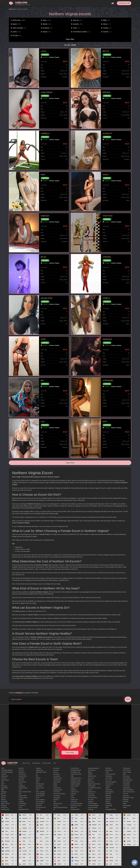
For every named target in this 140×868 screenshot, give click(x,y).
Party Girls (91, 794)
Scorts (107, 772)
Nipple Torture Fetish (94, 784)
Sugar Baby (109, 806)
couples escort (23, 798)
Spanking (108, 796)
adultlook (4, 774)
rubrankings (109, 770)
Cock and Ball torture (25, 792)
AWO (3, 784)
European (56, 770)
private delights (93, 804)
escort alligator (40, 800)
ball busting (5, 788)
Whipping (126, 800)
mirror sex (91, 778)
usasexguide (127, 788)
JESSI (43, 339)
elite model (39, 786)
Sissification (109, 790)
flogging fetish (58, 790)
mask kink (74, 807)
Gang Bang (57, 798)
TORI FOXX (108, 216)
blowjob (3, 800)
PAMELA (106, 298)
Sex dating (109, 778)
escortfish (39, 806)
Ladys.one (12, 9)
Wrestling (126, 802)
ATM (3, 782)
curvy (20, 807)
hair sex (56, 806)
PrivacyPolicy (36, 763)
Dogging (38, 768)
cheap (20, 784)
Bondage (4, 806)
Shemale (108, 786)
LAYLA (43, 51)
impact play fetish (76, 774)
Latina (72, 796)
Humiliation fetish (76, 770)
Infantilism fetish (76, 780)
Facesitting (56, 776)
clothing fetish (23, 788)
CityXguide (22, 786)
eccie (37, 782)
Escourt (38, 809)
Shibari (107, 788)
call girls (21, 770)
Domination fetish (41, 772)
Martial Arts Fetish (76, 806)
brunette (21, 768)
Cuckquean (22, 806)
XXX (54, 763)
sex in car (109, 780)
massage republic (93, 768)
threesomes (126, 768)
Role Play (108, 768)
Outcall (90, 790)
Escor (38, 798)
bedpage (4, 792)
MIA (42, 380)
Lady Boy (73, 794)
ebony (38, 780)
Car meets (21, 778)
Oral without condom (94, 788)
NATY (105, 422)
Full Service (57, 796)
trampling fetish (128, 780)
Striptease (108, 804)
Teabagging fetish (111, 809)
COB (20, 790)
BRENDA (106, 92)
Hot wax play (75, 768)
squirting (108, 800)
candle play (22, 774)
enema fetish (40, 788)
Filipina (55, 784)
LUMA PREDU (47, 92)
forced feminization (59, 794)
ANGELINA (107, 339)
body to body (5, 804)
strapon (108, 802)
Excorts (55, 772)
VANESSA (45, 216)
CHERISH (107, 257)
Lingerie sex (74, 800)
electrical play (40, 784)
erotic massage (40, 794)
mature (90, 772)
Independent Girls (76, 778)
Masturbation (92, 770)
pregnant (91, 802)
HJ (54, 809)
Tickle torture (127, 770)
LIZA (43, 422)
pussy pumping (93, 807)
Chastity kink (22, 782)
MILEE (43, 257)
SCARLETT (107, 134)
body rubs (4, 802)
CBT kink (21, 780)
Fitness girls (57, 788)
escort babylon (40, 802)
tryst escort (126, 786)
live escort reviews (77, 804)
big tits (3, 794)
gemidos (56, 800)
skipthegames (110, 792)
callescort (21, 772)
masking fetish (75, 809)
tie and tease (127, 772)
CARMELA (45, 134)
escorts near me (41, 807)
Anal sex (4, 778)
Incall (72, 776)
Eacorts (38, 778)
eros (37, 790)
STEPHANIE (108, 380)
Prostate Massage (93, 806)
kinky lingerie (75, 786)
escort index (40, 804)
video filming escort (129, 792)
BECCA (106, 51)
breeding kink (5, 809)
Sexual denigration (111, 782)
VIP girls (125, 794)
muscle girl (91, 782)
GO (128, 699)
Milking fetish (92, 776)
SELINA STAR (47, 298)
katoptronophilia (75, 784)
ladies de (74, 790)
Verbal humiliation (128, 790)
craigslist (21, 802)
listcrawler (74, 802)
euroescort (56, 768)
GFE (55, 802)
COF (20, 794)
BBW (3, 790)
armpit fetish (5, 780)
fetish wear (57, 782)
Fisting (55, 786)
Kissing (73, 788)
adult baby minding (7, 770)
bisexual (4, 796)
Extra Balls (56, 774)
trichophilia (126, 784)
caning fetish (23, 776)
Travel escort (127, 782)
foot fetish (57, 792)
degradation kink (24, 809)
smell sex (108, 794)
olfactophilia (92, 786)
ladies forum (75, 792)
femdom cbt (57, 780)
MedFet (90, 774)
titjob (124, 774)
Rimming (91, 809)
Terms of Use (26, 763)
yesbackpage (127, 806)
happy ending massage (60, 807)
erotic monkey (40, 796)
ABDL (3, 768)
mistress (91, 780)
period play (91, 796)
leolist (73, 798)
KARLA (106, 175)
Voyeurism (126, 796)
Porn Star (91, 800)
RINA (43, 175)
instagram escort (76, 782)
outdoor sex (92, 792)
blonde (3, 798)
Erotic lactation (40, 792)
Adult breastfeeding (7, 772)
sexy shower (109, 784)
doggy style (39, 770)
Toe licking (126, 776)
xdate (125, 804)
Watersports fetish (128, 798)
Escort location (47, 763)
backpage (4, 786)
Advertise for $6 (124, 3)
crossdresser (22, 804)
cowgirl (21, 800)
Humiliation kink (75, 772)
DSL (37, 776)
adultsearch (5, 776)
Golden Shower (58, 804)
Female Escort (57, 778)
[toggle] (135, 863)
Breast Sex (4, 807)
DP (37, 774)
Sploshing (108, 798)
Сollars (125, 807)
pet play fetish (92, 798)
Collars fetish (22, 796)
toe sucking (126, 778)
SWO (107, 807)
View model (70, 753)
